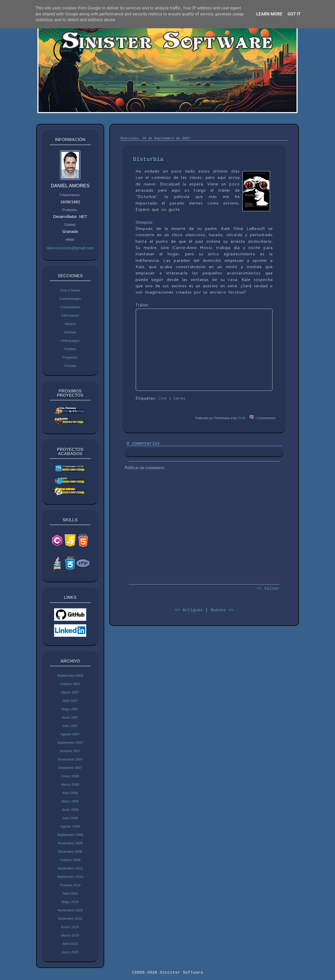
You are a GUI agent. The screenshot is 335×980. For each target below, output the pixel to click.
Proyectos (70, 357)
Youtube (70, 366)
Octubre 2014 (70, 885)
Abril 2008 (70, 793)
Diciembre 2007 (70, 768)
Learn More (269, 14)
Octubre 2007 (70, 751)
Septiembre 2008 (70, 835)
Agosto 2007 (70, 734)
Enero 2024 (70, 927)
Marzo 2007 (70, 692)
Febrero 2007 (70, 684)
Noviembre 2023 (70, 910)
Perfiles (70, 349)
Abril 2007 (70, 701)
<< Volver (268, 589)
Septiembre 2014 (70, 877)
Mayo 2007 (70, 709)
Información (70, 315)
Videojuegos (70, 341)
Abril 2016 (70, 893)
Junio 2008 (70, 810)
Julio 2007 (70, 726)
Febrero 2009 (70, 860)
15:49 (241, 418)
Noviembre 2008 (70, 843)
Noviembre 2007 (70, 759)
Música (70, 324)
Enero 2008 (70, 776)
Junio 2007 (70, 717)
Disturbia (148, 159)
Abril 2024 (70, 944)
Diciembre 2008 (70, 852)
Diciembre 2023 (70, 919)
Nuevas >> (222, 610)
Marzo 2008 (70, 784)
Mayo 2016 (70, 902)
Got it (294, 14)
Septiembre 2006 (70, 676)
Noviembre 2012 (70, 868)
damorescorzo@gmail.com (70, 248)
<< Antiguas (189, 610)
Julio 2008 (70, 818)
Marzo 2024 (70, 935)
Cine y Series (70, 290)
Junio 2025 (70, 952)
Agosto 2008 (70, 826)
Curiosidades (70, 307)
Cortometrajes (70, 299)
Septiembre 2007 (70, 743)
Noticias (70, 332)
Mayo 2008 (70, 801)
